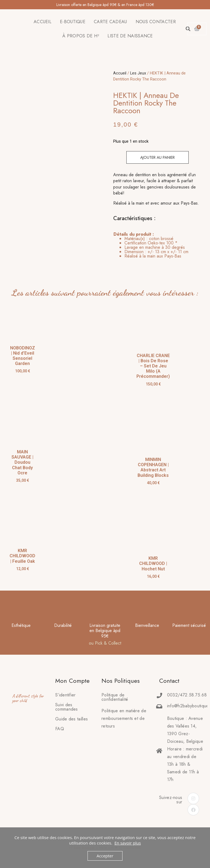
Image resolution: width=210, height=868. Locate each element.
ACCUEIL (43, 22)
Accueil (120, 73)
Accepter (105, 856)
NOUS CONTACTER (156, 22)
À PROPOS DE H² (81, 36)
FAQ (60, 729)
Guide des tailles (72, 719)
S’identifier (65, 695)
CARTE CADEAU (110, 22)
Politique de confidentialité (115, 697)
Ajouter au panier (157, 157)
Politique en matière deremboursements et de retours (124, 718)
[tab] (151, 245)
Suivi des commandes (67, 707)
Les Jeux (138, 73)
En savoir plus (128, 843)
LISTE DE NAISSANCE (130, 36)
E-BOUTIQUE (73, 22)
